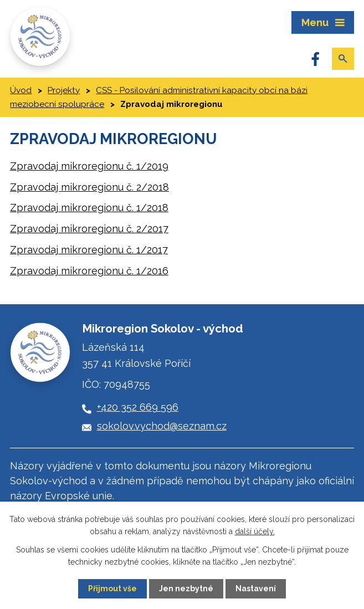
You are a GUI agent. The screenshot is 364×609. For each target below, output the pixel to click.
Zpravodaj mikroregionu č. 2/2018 (89, 187)
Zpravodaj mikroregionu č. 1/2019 (89, 166)
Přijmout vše (112, 588)
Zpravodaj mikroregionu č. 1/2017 (89, 250)
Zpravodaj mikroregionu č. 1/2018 (89, 208)
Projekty (64, 90)
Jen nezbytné (186, 588)
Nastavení (256, 588)
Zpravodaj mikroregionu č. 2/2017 (89, 229)
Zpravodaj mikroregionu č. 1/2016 (89, 271)
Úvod (21, 90)
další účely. (255, 531)
